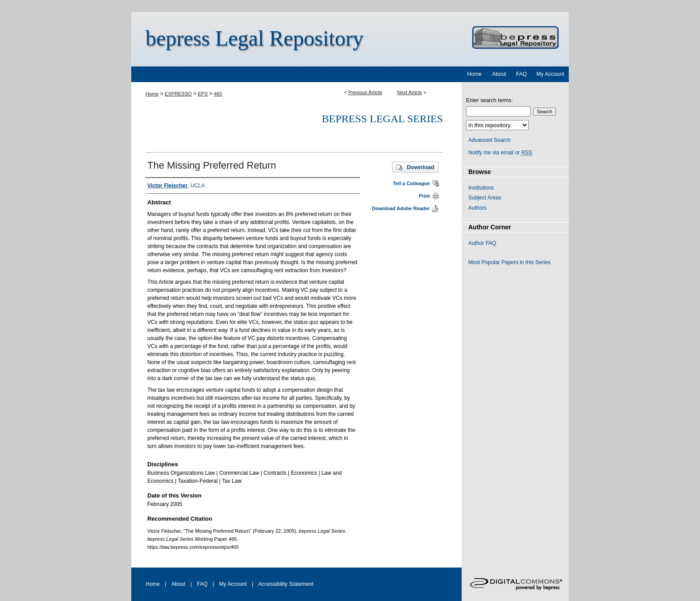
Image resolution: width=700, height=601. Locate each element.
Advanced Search (490, 140)
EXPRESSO (178, 94)
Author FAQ (482, 243)
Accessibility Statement (286, 584)
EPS (203, 94)
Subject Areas (485, 198)
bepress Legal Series (382, 119)
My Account (233, 584)
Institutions (481, 188)
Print (424, 196)
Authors (477, 208)
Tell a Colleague (411, 183)
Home (152, 94)
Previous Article (365, 92)
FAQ (202, 584)
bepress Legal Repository (254, 38)
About (178, 584)
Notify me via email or (500, 153)
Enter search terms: (490, 100)
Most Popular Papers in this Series (509, 262)
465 (218, 94)
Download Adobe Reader (401, 208)
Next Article (410, 92)
